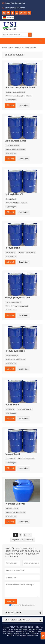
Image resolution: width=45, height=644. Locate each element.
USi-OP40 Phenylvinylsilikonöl (15, 360)
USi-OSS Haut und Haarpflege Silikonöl (18, 96)
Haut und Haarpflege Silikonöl (15, 92)
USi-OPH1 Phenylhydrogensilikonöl (17, 306)
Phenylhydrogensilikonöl (13, 302)
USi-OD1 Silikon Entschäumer (15, 149)
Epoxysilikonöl (10, 459)
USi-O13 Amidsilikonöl (25, 409)
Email (10, 105)
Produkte (18, 48)
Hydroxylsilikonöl (11, 199)
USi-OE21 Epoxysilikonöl (26, 459)
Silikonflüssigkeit (11, 100)
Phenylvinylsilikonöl (12, 356)
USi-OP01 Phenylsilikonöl (27, 253)
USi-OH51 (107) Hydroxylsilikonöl (16, 203)
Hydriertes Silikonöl (12, 509)
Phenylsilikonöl (10, 253)
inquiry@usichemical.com (15, 3)
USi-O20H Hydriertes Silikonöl (15, 512)
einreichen (11, 601)
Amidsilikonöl (10, 409)
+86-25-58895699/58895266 (15, 8)
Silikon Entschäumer (12, 146)
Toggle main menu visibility (41, 40)
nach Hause (7, 48)
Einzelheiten (24, 105)
